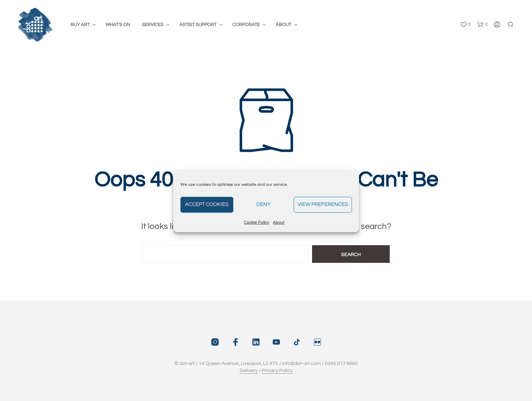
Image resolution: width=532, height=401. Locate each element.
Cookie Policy (257, 222)
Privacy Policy (277, 371)
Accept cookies (207, 204)
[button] (465, 25)
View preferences (323, 204)
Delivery (249, 371)
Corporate (246, 25)
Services (153, 25)
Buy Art (80, 25)
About (279, 222)
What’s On (118, 25)
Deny (264, 204)
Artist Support (198, 25)
